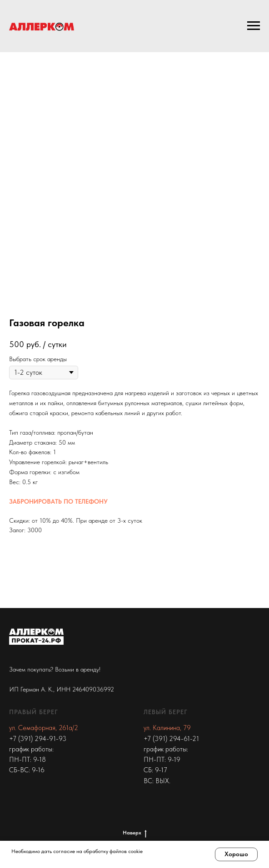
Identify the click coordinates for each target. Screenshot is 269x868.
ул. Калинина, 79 (167, 728)
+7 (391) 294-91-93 (38, 739)
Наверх (135, 833)
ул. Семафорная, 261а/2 (44, 728)
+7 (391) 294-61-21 (171, 739)
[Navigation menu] (254, 26)
